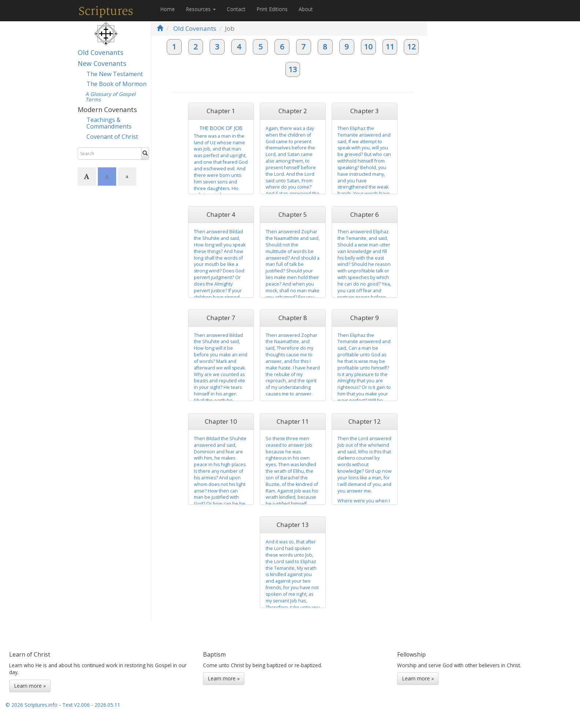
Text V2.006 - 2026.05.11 (91, 705)
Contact (236, 9)
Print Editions (272, 9)
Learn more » (30, 686)
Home (167, 9)
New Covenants (102, 63)
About (306, 9)
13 (293, 69)
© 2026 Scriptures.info (32, 705)
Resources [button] (201, 9)
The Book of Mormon (117, 84)
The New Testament (115, 74)
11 (390, 47)
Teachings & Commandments (109, 123)
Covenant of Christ (112, 137)
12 (411, 47)
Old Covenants (101, 52)
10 (368, 47)
